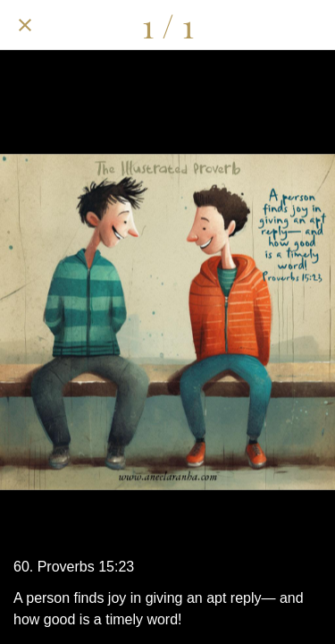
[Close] (25, 25)
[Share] (217, 25)
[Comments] (264, 25)
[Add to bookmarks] (310, 25)
